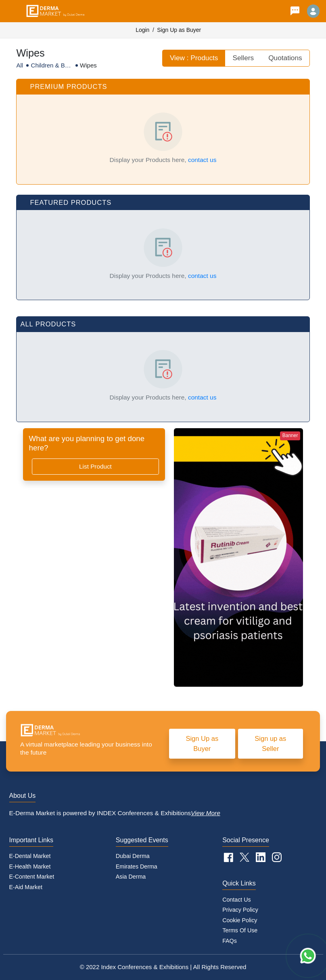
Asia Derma (131, 877)
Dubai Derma (133, 856)
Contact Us (237, 900)
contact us (202, 160)
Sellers (243, 58)
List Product (95, 466)
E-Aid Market (26, 887)
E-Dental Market (30, 856)
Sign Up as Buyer (179, 30)
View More (206, 813)
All (20, 65)
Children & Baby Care (51, 66)
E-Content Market (32, 877)
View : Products (194, 58)
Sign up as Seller (270, 743)
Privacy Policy (240, 910)
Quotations (285, 58)
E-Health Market (30, 866)
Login (142, 30)
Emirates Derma (137, 866)
